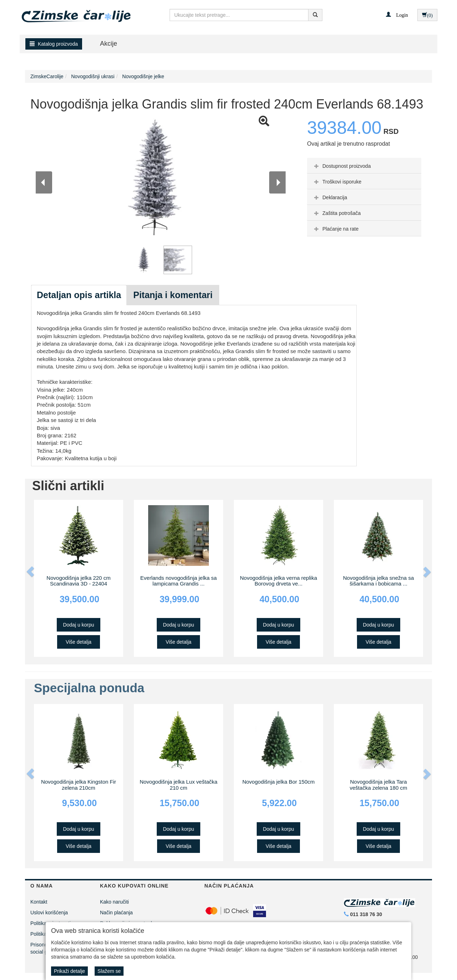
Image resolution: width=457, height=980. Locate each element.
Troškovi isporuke (337, 182)
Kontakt (39, 902)
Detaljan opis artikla (79, 295)
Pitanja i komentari (173, 295)
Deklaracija (330, 197)
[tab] (364, 166)
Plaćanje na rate (335, 229)
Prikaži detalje (69, 971)
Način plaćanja (116, 913)
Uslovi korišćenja (49, 913)
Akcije (109, 44)
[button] (397, 15)
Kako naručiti (114, 902)
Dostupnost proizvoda (342, 166)
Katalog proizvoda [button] (54, 44)
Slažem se (109, 971)
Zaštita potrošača (337, 213)
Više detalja (79, 642)
